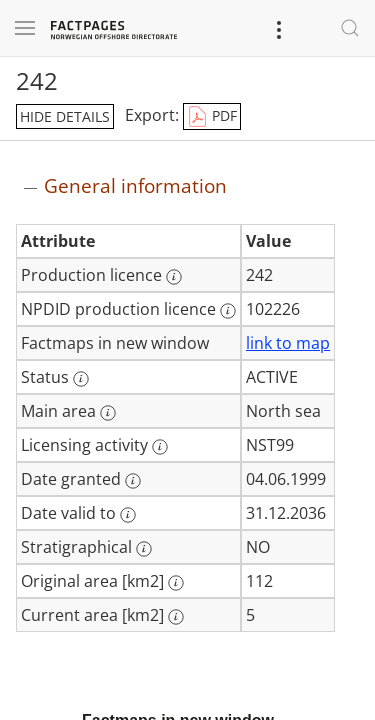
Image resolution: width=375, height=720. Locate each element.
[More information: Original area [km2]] (176, 583)
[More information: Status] (81, 379)
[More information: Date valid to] (128, 515)
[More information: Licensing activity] (160, 447)
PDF (212, 117)
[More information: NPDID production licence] (228, 311)
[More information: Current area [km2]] (176, 617)
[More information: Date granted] (133, 481)
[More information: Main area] (108, 413)
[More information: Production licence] (174, 277)
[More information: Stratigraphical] (144, 549)
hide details (65, 116)
